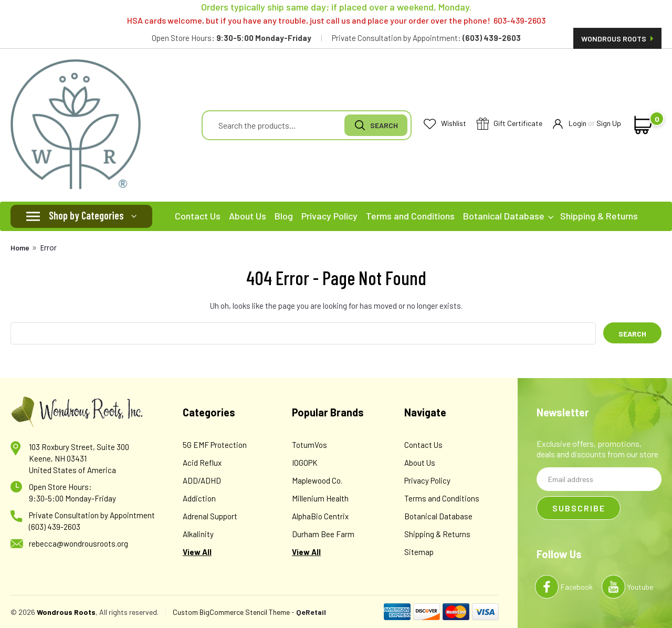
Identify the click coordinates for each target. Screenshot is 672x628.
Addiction (199, 498)
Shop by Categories (86, 215)
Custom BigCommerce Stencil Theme (231, 612)
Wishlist (445, 124)
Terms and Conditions (410, 216)
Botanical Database (508, 216)
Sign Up (609, 123)
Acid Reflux (202, 463)
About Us (248, 216)
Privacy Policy (329, 216)
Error (49, 248)
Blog (284, 216)
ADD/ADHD (202, 480)
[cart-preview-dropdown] (642, 125)
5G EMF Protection (215, 445)
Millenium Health (320, 498)
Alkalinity (198, 534)
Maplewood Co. (317, 480)
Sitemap (419, 552)
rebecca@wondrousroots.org (78, 543)
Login (570, 124)
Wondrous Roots (617, 39)
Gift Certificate (510, 124)
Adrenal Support (210, 516)
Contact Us (198, 216)
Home (20, 248)
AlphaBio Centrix (320, 516)
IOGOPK (305, 463)
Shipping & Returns (599, 216)
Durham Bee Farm (323, 534)
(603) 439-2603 (55, 527)
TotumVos (309, 445)
